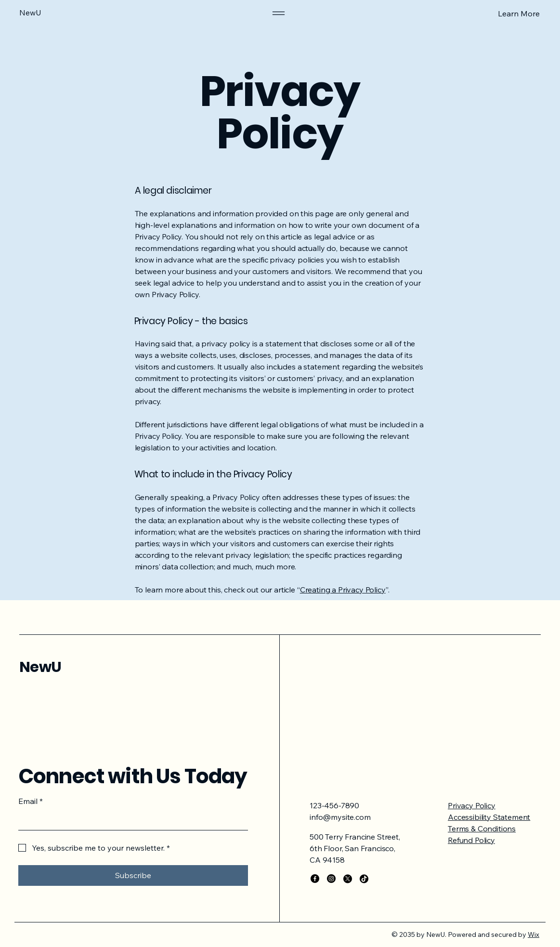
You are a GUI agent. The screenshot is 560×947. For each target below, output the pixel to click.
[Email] (130, 820)
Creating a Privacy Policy (343, 590)
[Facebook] (315, 879)
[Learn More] (490, 13)
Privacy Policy (472, 805)
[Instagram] (331, 879)
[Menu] (279, 13)
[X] (348, 879)
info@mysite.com (340, 817)
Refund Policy (471, 840)
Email (31, 801)
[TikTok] (364, 879)
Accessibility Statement (489, 817)
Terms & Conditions (482, 829)
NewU (40, 667)
